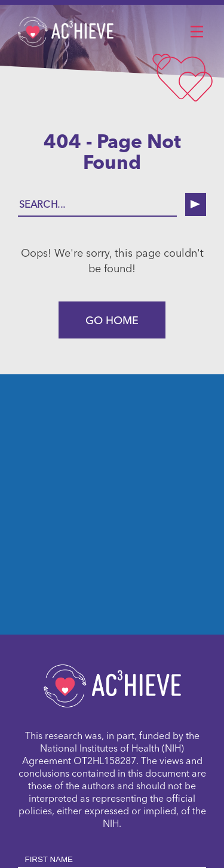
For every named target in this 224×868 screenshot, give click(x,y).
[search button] (196, 204)
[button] (197, 32)
